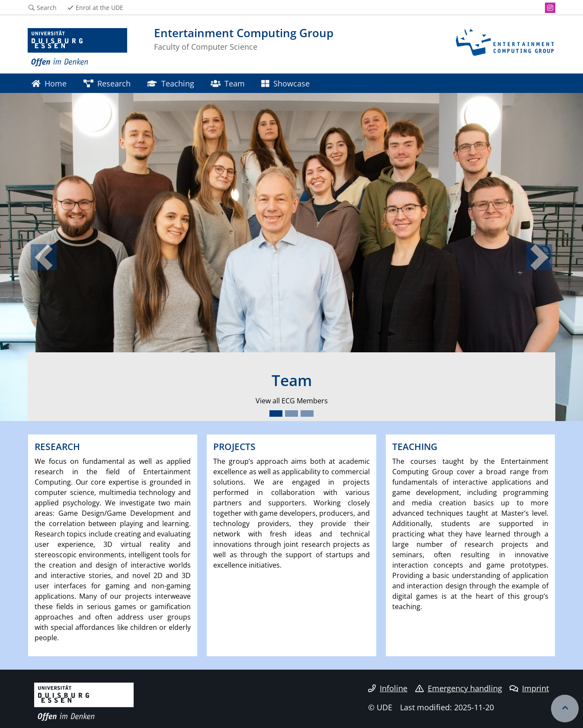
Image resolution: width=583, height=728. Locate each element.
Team (228, 83)
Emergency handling (459, 688)
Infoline (388, 688)
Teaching (170, 83)
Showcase (285, 83)
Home (49, 83)
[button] (44, 257)
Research (107, 83)
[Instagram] (550, 8)
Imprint (529, 688)
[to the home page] (77, 48)
